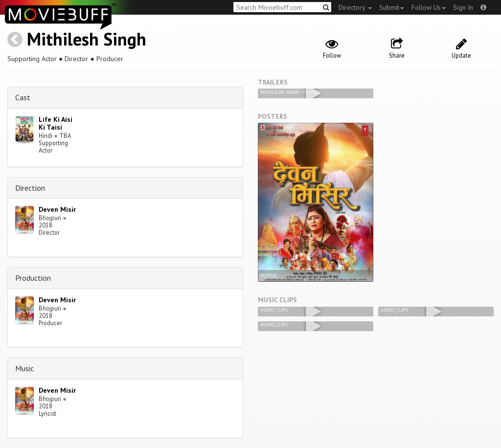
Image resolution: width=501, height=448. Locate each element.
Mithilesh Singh (87, 39)
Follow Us (429, 7)
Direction (30, 188)
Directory (355, 7)
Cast (23, 97)
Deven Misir (57, 209)
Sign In (463, 7)
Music (24, 368)
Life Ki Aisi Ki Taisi (56, 123)
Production (33, 278)
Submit (392, 7)
